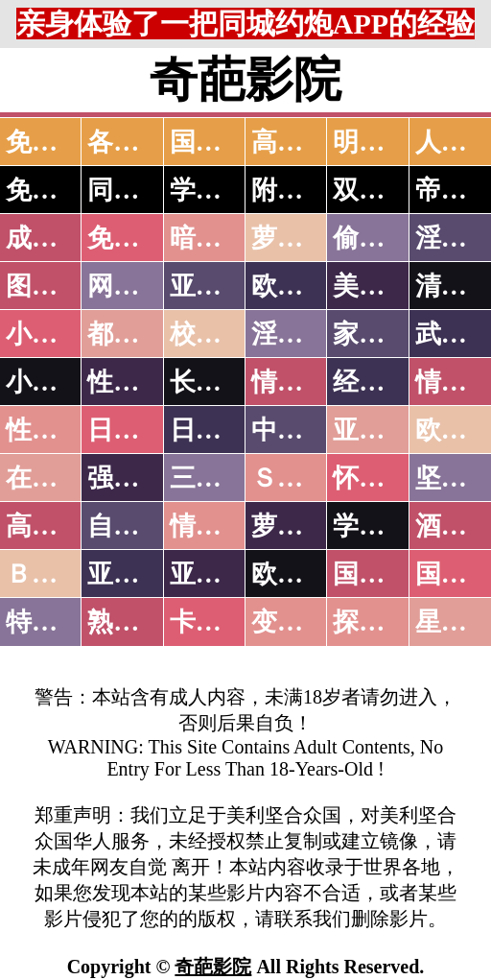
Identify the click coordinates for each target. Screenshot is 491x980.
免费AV (49, 142)
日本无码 (139, 430)
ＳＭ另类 (303, 478)
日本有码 (222, 430)
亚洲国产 (385, 430)
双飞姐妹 (385, 190)
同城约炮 (139, 190)
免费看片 (139, 238)
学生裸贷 (385, 526)
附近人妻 (303, 190)
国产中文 (222, 142)
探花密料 (385, 622)
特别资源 (58, 622)
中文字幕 (303, 430)
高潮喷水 (303, 142)
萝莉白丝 (303, 526)
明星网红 (385, 142)
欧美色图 (303, 286)
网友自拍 (139, 286)
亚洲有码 (222, 574)
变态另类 (303, 622)
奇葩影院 (213, 967)
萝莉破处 (303, 238)
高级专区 (58, 526)
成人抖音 (58, 238)
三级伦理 (222, 478)
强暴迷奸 (139, 478)
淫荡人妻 (303, 334)
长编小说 (222, 382)
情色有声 (222, 526)
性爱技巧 (139, 382)
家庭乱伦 (385, 334)
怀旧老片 (385, 478)
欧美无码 (303, 574)
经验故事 (385, 382)
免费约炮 (58, 190)
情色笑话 (303, 382)
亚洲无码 (139, 574)
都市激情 (139, 334)
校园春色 (222, 334)
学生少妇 (222, 190)
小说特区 (58, 334)
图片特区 (58, 286)
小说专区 (58, 382)
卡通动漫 (222, 622)
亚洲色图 (222, 286)
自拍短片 (139, 526)
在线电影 (58, 478)
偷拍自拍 (385, 238)
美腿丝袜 (385, 286)
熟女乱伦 (139, 622)
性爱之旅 (58, 430)
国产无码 (385, 574)
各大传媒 (139, 142)
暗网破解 (222, 238)
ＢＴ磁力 (58, 574)
